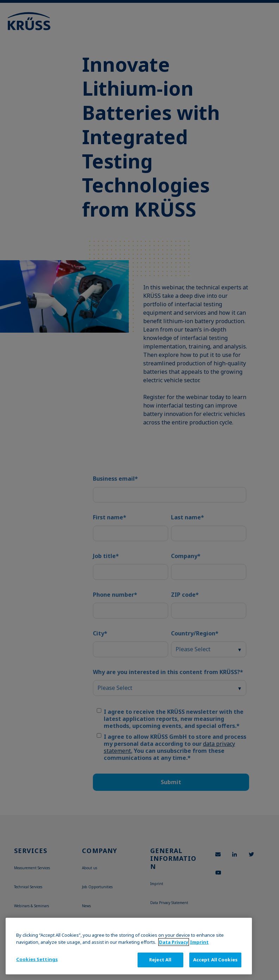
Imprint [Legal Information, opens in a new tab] (199, 942)
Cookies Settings (37, 959)
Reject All (160, 960)
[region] (129, 946)
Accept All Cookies (215, 960)
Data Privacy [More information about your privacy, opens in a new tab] (174, 942)
